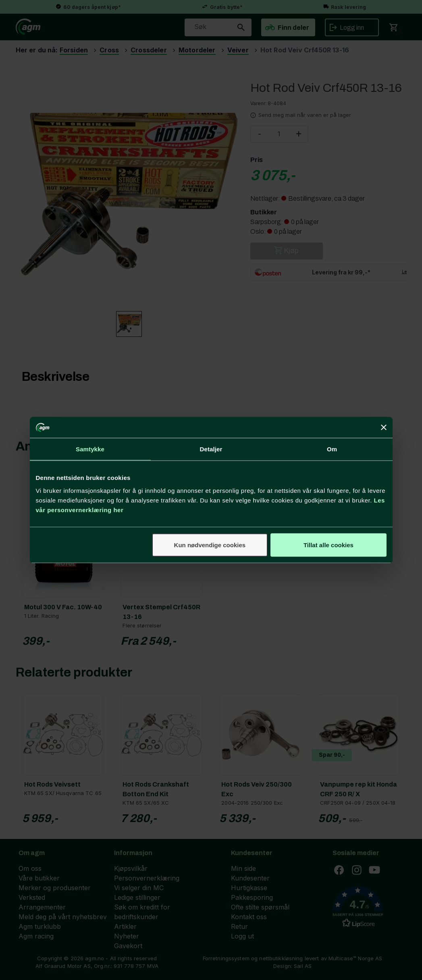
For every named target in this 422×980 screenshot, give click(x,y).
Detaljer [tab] (211, 449)
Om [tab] (332, 449)
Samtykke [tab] (90, 449)
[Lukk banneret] (384, 428)
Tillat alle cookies (328, 545)
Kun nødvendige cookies (210, 545)
